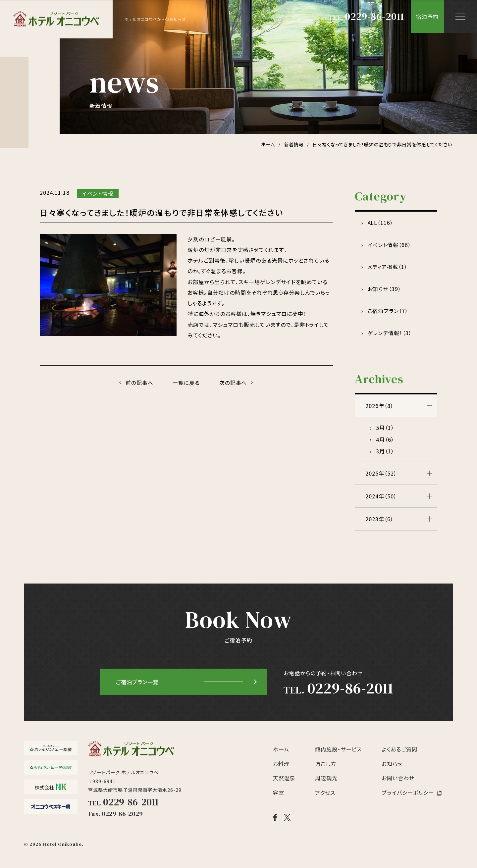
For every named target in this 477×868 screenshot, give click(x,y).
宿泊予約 (427, 17)
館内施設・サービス (338, 754)
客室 (279, 797)
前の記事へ (138, 383)
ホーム (281, 754)
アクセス (325, 797)
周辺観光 (326, 783)
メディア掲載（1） (388, 269)
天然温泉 (284, 783)
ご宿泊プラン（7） (388, 314)
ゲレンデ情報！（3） (390, 337)
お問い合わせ (398, 783)
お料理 (281, 768)
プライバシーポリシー (408, 797)
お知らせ (392, 768)
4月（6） (385, 444)
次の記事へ (234, 383)
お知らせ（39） (385, 292)
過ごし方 (326, 768)
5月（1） (385, 432)
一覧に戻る (186, 383)
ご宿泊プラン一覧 (137, 687)
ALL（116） (381, 223)
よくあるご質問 (399, 754)
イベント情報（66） (390, 246)
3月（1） (385, 456)
